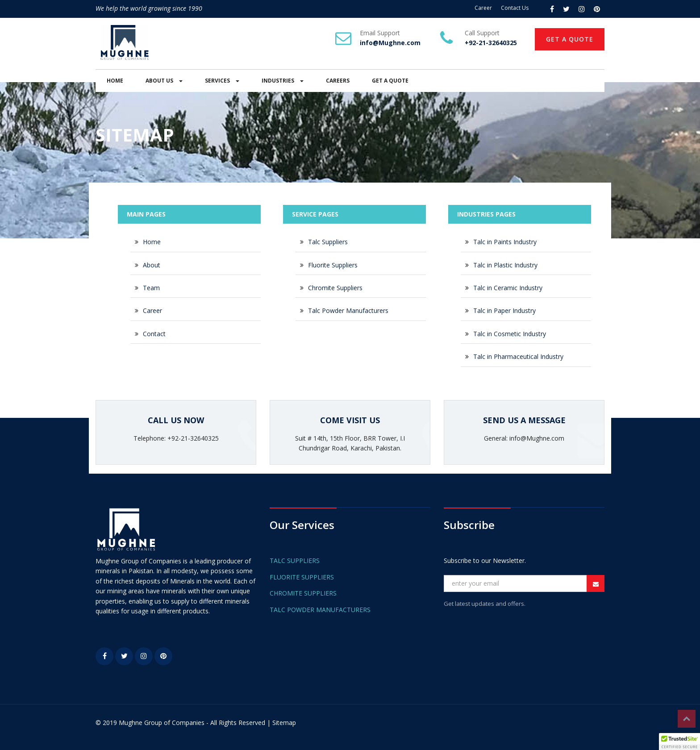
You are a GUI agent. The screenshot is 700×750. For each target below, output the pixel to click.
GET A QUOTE (570, 39)
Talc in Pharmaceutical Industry (518, 356)
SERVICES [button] (222, 81)
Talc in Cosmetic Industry (510, 334)
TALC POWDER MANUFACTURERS (320, 610)
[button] (679, 742)
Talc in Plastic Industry (505, 265)
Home (152, 242)
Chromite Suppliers (335, 288)
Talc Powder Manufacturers (348, 310)
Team (151, 288)
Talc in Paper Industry (504, 310)
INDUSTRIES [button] (283, 81)
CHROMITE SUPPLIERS (303, 593)
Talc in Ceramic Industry (508, 288)
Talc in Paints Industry (505, 242)
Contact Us (515, 8)
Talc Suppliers (328, 242)
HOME (115, 81)
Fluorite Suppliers (333, 265)
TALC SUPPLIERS (295, 560)
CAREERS (338, 81)
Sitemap (284, 723)
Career (483, 8)
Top (687, 719)
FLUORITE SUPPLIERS (302, 577)
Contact (154, 334)
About (152, 265)
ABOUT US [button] (164, 81)
